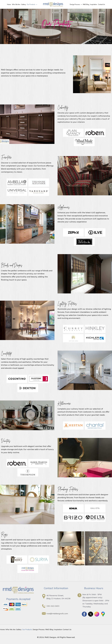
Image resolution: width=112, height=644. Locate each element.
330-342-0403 (53, 606)
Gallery (24, 4)
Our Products (32, 4)
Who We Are (16, 4)
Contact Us (101, 4)
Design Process (76, 4)
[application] (36, 4)
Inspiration (94, 4)
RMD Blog (86, 4)
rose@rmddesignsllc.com (57, 614)
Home (9, 4)
